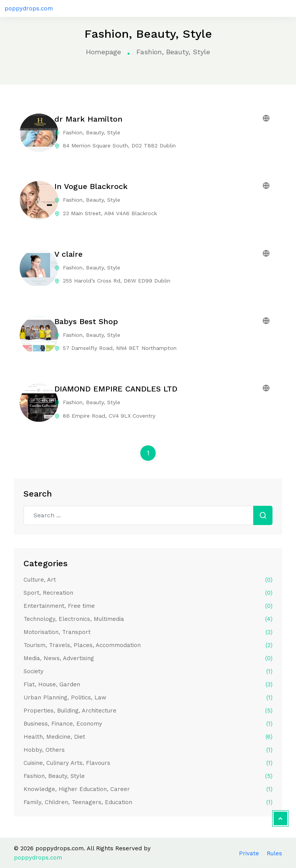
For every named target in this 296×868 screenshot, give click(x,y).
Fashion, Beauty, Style (148, 776)
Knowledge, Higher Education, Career (148, 789)
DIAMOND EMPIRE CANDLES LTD (116, 389)
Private (249, 853)
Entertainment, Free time (148, 606)
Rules (274, 853)
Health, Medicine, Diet (148, 737)
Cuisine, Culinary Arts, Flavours (148, 763)
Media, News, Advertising (148, 658)
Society (148, 671)
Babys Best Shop (86, 321)
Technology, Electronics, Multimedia (148, 619)
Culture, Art (148, 580)
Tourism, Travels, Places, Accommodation (148, 645)
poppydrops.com (29, 8)
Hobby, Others (148, 750)
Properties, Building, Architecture (148, 711)
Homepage (103, 52)
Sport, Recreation (148, 593)
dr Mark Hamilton (88, 119)
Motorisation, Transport (148, 632)
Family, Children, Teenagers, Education (148, 802)
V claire (68, 254)
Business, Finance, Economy (148, 724)
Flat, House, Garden (148, 684)
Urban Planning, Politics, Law (148, 697)
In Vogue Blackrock (91, 186)
